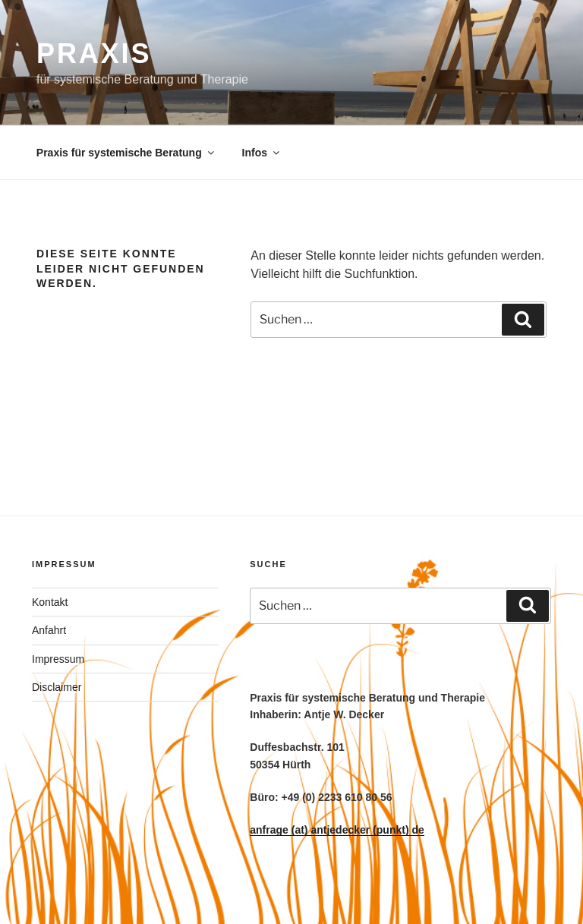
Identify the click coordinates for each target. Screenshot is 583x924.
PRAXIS (94, 54)
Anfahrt (49, 630)
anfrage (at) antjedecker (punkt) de (337, 830)
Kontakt (50, 602)
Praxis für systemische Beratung (126, 153)
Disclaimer (57, 687)
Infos (262, 153)
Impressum (58, 659)
